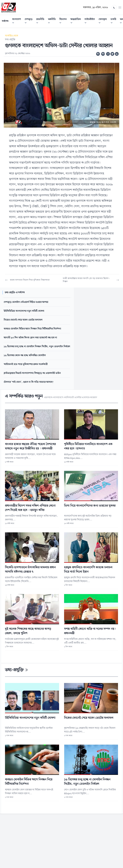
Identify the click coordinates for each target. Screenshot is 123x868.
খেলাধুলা (104, 21)
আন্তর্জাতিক (77, 21)
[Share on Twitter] (112, 54)
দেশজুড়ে (30, 21)
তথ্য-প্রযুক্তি (10, 40)
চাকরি (114, 21)
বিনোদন (64, 21)
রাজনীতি (41, 21)
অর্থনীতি (53, 21)
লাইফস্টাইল (91, 21)
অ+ (103, 54)
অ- (98, 54)
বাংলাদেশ (18, 21)
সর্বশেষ (5, 21)
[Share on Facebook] (108, 54)
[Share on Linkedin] (117, 54)
